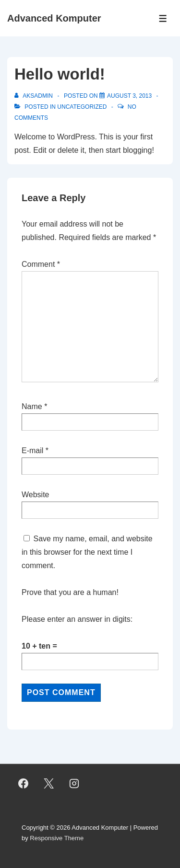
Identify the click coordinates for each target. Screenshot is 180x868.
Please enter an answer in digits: (77, 619)
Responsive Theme (57, 838)
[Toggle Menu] (163, 18)
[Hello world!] (129, 96)
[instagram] (74, 784)
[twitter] (49, 784)
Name (32, 406)
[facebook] (24, 784)
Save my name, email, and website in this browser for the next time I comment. (87, 552)
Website (36, 495)
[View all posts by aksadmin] (34, 96)
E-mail (32, 451)
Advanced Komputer (54, 18)
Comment (41, 264)
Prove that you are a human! (70, 592)
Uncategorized (82, 107)
